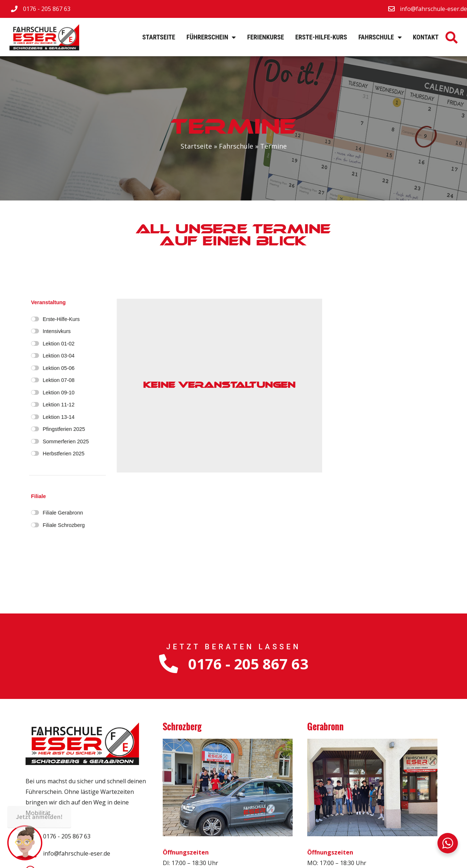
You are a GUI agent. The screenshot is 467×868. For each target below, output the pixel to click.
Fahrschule (380, 37)
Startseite (159, 37)
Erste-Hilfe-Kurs (321, 37)
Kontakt (426, 37)
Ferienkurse (265, 37)
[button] (451, 37)
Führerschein (211, 37)
